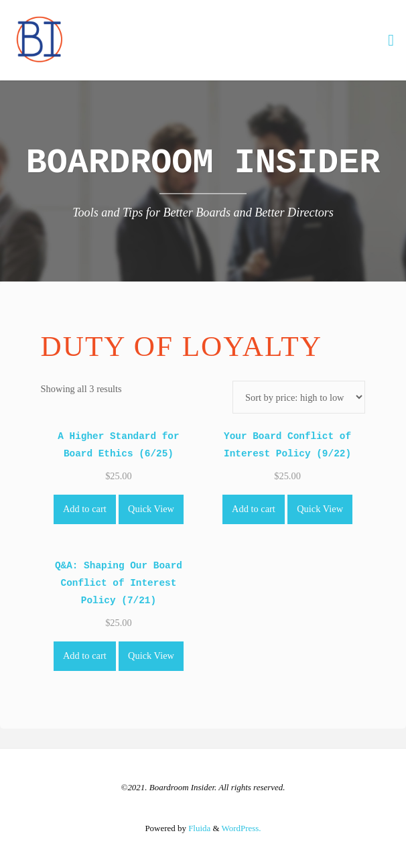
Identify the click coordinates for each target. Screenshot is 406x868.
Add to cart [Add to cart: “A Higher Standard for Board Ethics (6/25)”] (85, 509)
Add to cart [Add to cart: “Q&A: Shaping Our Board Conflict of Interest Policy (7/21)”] (85, 656)
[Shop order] (299, 397)
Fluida (198, 828)
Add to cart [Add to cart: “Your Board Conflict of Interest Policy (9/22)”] (254, 509)
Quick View (151, 509)
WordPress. (242, 828)
